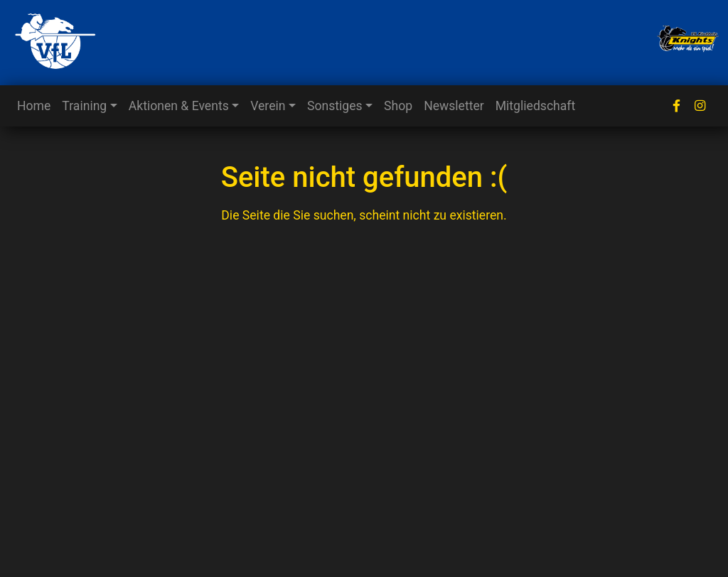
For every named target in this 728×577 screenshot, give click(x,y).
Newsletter (454, 106)
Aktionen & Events (179, 106)
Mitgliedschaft (536, 106)
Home (34, 106)
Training (84, 106)
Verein (268, 106)
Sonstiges (335, 106)
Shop (398, 106)
